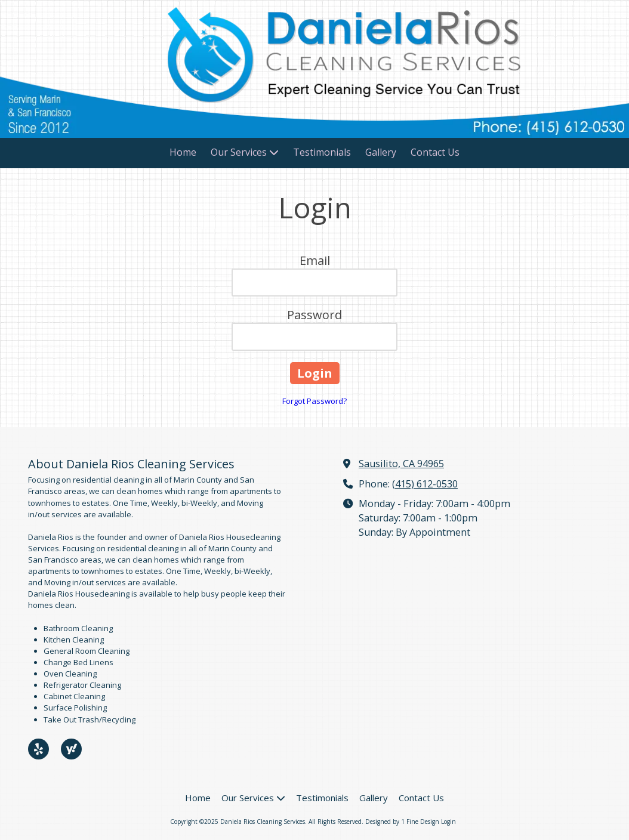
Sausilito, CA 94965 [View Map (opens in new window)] (401, 464)
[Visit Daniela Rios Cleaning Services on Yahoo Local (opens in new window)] (71, 749)
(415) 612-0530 (425, 484)
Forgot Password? (314, 401)
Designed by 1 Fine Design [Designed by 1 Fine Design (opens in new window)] (402, 822)
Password (314, 315)
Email (315, 260)
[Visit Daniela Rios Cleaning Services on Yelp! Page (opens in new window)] (38, 749)
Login (448, 822)
